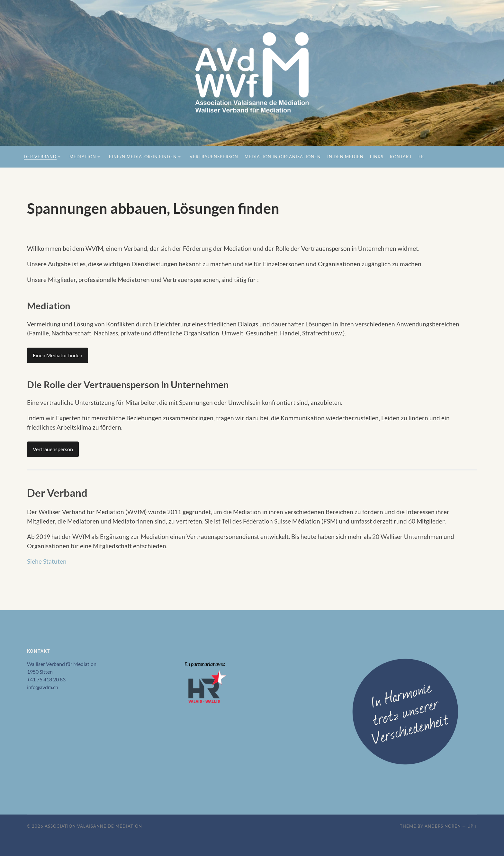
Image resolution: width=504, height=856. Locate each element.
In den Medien (345, 157)
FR (421, 157)
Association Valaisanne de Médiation (93, 826)
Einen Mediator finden (58, 355)
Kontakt (401, 157)
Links (377, 157)
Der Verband (40, 157)
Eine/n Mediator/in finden (143, 157)
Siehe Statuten (47, 561)
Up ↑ (472, 826)
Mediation (83, 157)
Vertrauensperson (214, 157)
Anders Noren (443, 826)
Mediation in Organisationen (283, 157)
